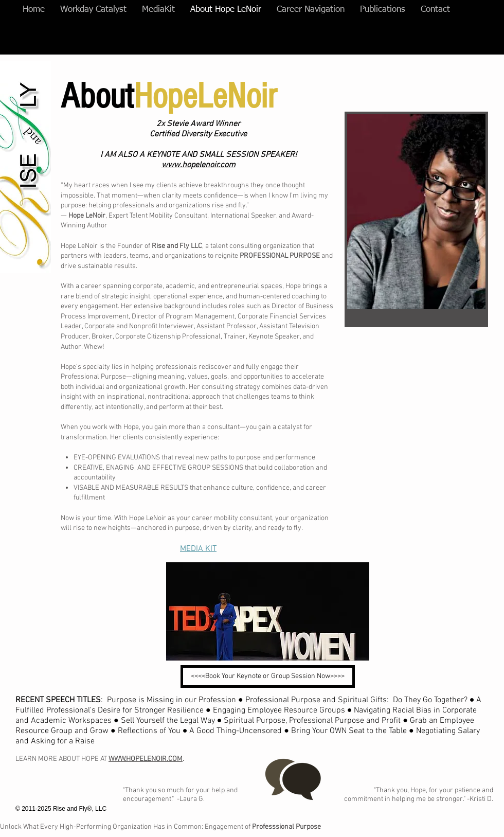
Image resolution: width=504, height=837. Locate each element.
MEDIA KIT (198, 549)
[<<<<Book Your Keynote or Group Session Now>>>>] (268, 676)
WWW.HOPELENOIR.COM (146, 759)
